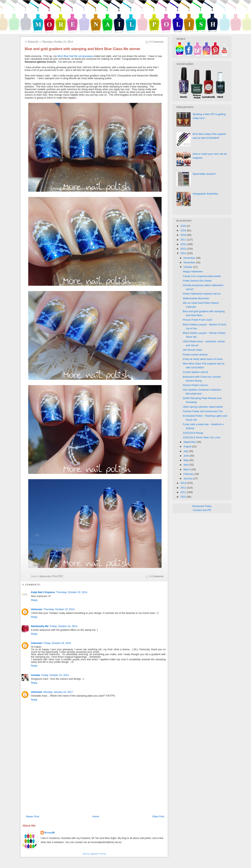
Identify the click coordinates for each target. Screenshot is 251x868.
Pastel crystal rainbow (195, 355)
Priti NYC (58, 576)
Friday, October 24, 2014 (64, 626)
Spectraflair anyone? (204, 174)
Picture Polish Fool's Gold (197, 320)
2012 (184, 488)
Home (96, 816)
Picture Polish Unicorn (195, 385)
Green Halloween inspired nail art (202, 294)
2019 (184, 230)
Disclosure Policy (202, 506)
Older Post (158, 816)
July (186, 451)
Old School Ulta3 (192, 350)
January (188, 478)
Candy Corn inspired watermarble (202, 276)
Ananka (35, 675)
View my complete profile (94, 854)
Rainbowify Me (40, 626)
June (187, 456)
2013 (184, 483)
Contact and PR (202, 510)
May (186, 460)
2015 (184, 249)
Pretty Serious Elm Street (197, 281)
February (189, 474)
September (190, 442)
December (190, 258)
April (186, 465)
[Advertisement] (94, 784)
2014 (184, 253)
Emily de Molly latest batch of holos (203, 359)
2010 (184, 497)
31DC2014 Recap (193, 433)
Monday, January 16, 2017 (58, 692)
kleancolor (45, 576)
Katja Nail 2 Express (43, 592)
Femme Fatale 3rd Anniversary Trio (203, 411)
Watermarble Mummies (196, 298)
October (188, 267)
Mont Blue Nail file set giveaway (75, 56)
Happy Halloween (193, 271)
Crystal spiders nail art (195, 372)
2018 (184, 235)
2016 (184, 244)
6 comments (157, 42)
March (187, 469)
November (190, 262)
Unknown (37, 609)
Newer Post (33, 816)
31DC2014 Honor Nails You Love (201, 437)
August (188, 446)
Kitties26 (50, 833)
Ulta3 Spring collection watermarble (203, 407)
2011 (184, 492)
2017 (184, 240)
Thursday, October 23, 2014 (72, 592)
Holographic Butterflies (205, 194)
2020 (184, 226)
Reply (34, 600)
